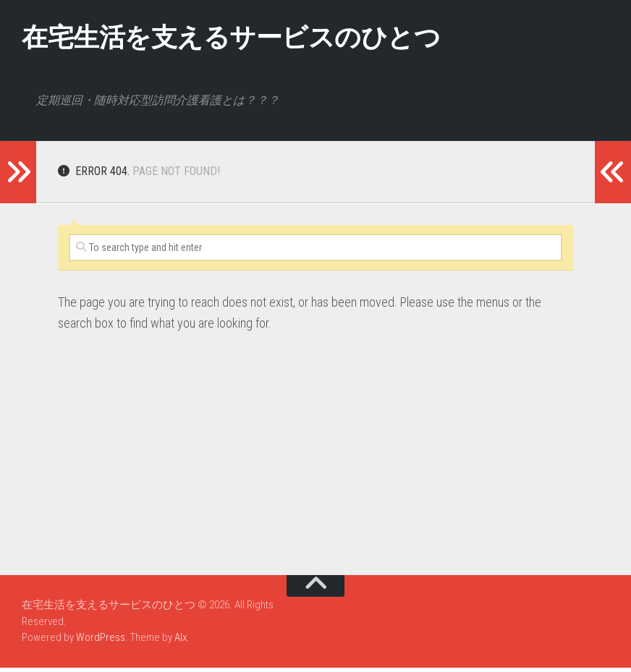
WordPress (101, 642)
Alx (181, 642)
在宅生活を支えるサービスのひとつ (266, 39)
